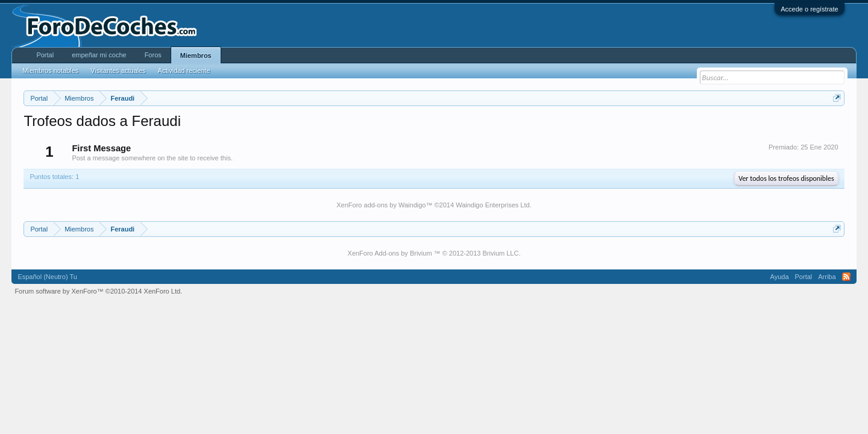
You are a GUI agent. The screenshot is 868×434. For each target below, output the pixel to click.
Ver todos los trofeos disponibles (786, 178)
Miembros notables (50, 71)
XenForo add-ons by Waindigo (381, 205)
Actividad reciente (184, 71)
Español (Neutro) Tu (47, 277)
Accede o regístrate (809, 9)
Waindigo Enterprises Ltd (493, 205)
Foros (153, 55)
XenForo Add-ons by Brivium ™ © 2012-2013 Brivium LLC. (434, 253)
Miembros (196, 55)
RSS (846, 277)
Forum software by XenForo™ (98, 291)
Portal (45, 55)
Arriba (827, 277)
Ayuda (780, 277)
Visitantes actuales (118, 71)
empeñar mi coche (99, 55)
